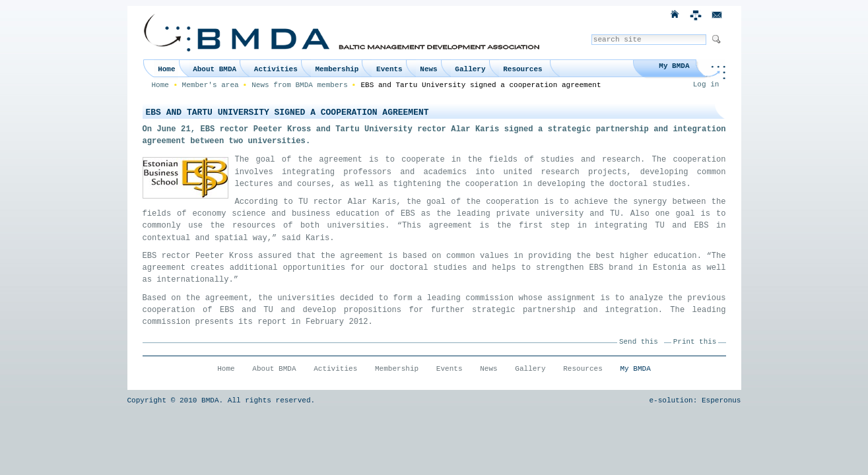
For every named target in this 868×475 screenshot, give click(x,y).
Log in (706, 84)
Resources (522, 69)
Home (166, 69)
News (428, 69)
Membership (337, 69)
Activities (276, 69)
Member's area (211, 85)
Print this (695, 342)
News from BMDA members (300, 85)
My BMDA (674, 66)
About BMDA (215, 69)
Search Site (591, 34)
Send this (639, 342)
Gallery (470, 69)
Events (389, 69)
